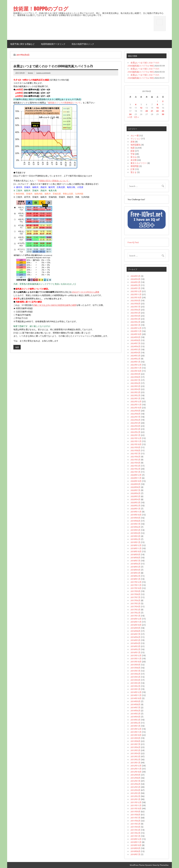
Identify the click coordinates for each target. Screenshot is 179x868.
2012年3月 (135, 793)
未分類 (134, 160)
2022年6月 (135, 420)
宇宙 (133, 154)
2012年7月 (135, 781)
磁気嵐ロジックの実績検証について (64, 103)
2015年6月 (135, 674)
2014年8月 (135, 704)
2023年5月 (135, 386)
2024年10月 (136, 334)
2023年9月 (135, 374)
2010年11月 (136, 842)
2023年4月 (135, 389)
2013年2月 (135, 759)
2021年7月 (135, 453)
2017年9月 (135, 591)
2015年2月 (135, 686)
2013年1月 (135, 762)
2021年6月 (135, 456)
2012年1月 (135, 799)
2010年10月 (136, 845)
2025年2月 (135, 322)
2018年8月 (135, 557)
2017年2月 (135, 612)
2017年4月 (135, 606)
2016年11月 (136, 622)
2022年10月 (136, 407)
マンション (136, 138)
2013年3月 (135, 756)
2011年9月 (135, 811)
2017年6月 (135, 600)
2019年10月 (136, 515)
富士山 (134, 157)
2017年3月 (135, 609)
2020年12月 (136, 475)
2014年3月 (135, 720)
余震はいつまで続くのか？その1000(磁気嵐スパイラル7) (53, 66)
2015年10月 (136, 661)
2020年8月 (135, 487)
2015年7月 (135, 671)
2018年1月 (135, 579)
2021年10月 (136, 444)
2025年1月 (135, 325)
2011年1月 (135, 836)
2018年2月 (135, 576)
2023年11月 (136, 368)
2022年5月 (135, 423)
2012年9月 (135, 775)
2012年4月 (135, 790)
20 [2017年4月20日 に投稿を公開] (147, 111)
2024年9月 (135, 337)
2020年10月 (136, 481)
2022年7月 (135, 417)
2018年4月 (135, 570)
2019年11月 (136, 512)
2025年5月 (135, 313)
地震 (17, 347)
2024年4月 (135, 352)
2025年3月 (135, 319)
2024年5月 (135, 349)
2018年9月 (135, 554)
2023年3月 (135, 392)
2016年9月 (135, 628)
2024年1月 (135, 362)
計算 (133, 169)
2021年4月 (135, 463)
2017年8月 (135, 594)
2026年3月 (135, 282)
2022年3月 (135, 429)
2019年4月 (135, 533)
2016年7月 (135, 634)
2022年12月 (136, 401)
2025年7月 (135, 307)
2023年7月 (135, 380)
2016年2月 (135, 649)
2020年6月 (135, 493)
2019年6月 (135, 527)
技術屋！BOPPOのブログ (41, 9)
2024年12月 (136, 328)
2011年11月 (136, 805)
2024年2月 (135, 359)
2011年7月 (135, 818)
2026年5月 (135, 276)
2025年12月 (136, 291)
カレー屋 (135, 135)
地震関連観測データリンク (53, 44)
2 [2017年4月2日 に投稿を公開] (163, 101)
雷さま (134, 172)
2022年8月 (135, 414)
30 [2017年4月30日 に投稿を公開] (163, 114)
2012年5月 (135, 787)
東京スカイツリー (139, 163)
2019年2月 (135, 539)
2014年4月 (135, 717)
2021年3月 (135, 466)
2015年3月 (135, 683)
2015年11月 (136, 658)
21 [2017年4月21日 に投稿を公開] (152, 111)
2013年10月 (136, 735)
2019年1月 (135, 542)
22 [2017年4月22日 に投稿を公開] (157, 111)
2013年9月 (135, 738)
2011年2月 (135, 833)
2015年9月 (135, 665)
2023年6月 (135, 383)
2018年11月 (136, 548)
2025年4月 (135, 316)
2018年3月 (135, 573)
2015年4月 (135, 680)
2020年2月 (135, 505)
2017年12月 (136, 582)
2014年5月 (135, 713)
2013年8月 (135, 741)
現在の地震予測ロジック (83, 44)
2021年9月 (135, 447)
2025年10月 (136, 297)
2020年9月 (135, 484)
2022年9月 (135, 411)
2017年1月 (135, 616)
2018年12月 (136, 545)
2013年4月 (135, 753)
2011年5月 (135, 824)
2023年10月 (136, 371)
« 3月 (130, 117)
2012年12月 (136, 765)
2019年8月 (135, 521)
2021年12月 (136, 438)
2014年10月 (136, 698)
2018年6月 (135, 564)
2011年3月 (135, 830)
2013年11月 (136, 732)
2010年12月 (136, 839)
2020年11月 (136, 478)
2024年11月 (136, 331)
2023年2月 (135, 395)
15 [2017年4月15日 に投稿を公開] (157, 108)
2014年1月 (135, 726)
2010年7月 (135, 854)
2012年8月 (135, 778)
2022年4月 (135, 426)
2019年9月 (135, 518)
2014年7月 (135, 707)
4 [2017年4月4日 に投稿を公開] (136, 104)
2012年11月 (136, 769)
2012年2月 (135, 796)
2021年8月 (135, 450)
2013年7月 (135, 744)
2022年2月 (135, 432)
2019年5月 (135, 530)
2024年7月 (135, 343)
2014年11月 (136, 695)
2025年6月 (135, 310)
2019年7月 (135, 524)
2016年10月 (136, 625)
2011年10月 (136, 808)
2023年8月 (135, 377)
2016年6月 (135, 637)
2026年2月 (135, 285)
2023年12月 (136, 365)
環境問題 (135, 166)
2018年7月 (135, 560)
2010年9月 (135, 848)
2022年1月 (135, 435)
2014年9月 (135, 701)
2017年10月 (136, 588)
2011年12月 (136, 802)
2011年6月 (135, 821)
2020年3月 (135, 502)
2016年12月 (136, 619)
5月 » (136, 117)
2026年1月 (135, 288)
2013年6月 (135, 747)
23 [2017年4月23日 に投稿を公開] (163, 111)
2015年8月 (135, 668)
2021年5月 (135, 459)
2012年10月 (136, 772)
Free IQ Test (133, 242)
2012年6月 (135, 784)
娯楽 (133, 151)
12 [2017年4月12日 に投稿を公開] (141, 108)
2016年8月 (135, 631)
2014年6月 (135, 710)
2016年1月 (135, 652)
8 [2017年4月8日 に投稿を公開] (157, 104)
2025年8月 (135, 303)
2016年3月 (135, 646)
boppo (30, 73)
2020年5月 (135, 496)
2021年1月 (135, 472)
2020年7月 (135, 490)
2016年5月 (135, 640)
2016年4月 (135, 643)
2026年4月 (135, 279)
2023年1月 (135, 398)
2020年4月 (135, 499)
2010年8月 (135, 851)
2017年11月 (136, 585)
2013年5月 (135, 750)
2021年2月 (135, 469)
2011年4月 (135, 827)
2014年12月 (136, 692)
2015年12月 (136, 655)
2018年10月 (136, 551)
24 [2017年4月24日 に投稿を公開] (130, 114)
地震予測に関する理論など (22, 44)
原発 (133, 142)
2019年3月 (135, 536)
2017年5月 (135, 603)
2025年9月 (135, 300)
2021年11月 (136, 441)
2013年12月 (136, 729)
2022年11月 (136, 404)
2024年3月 (135, 355)
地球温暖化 (136, 145)
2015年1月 (135, 689)
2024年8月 (135, 340)
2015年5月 (135, 677)
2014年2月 (135, 723)
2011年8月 (135, 814)
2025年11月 (136, 294)
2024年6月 (135, 346)
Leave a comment (43, 73)
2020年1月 (135, 508)
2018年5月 (135, 567)
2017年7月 (135, 597)
